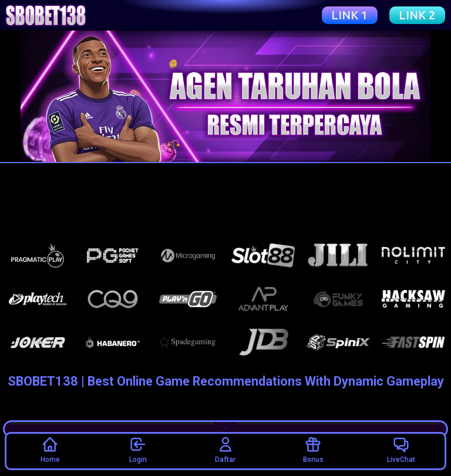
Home (50, 450)
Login (138, 450)
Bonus (313, 450)
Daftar (225, 450)
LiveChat (401, 450)
